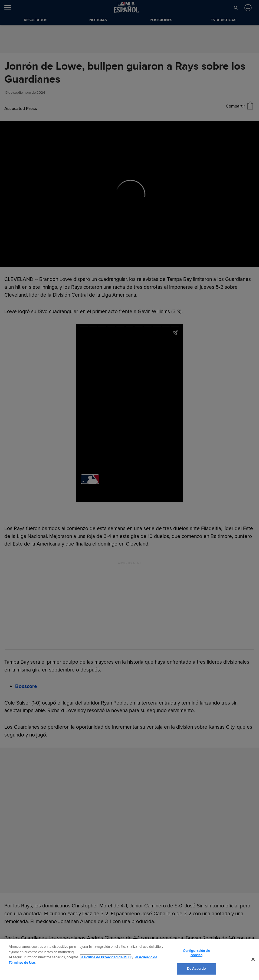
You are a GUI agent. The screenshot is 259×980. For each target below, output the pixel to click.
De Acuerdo (196, 969)
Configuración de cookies (196, 953)
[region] (129, 959)
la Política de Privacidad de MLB (106, 957)
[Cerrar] (253, 959)
